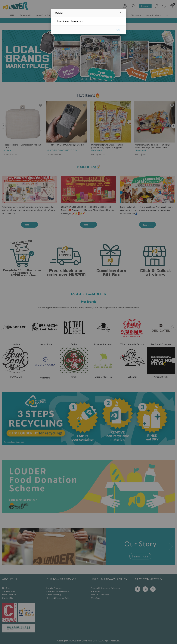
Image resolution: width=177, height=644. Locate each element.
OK (118, 30)
